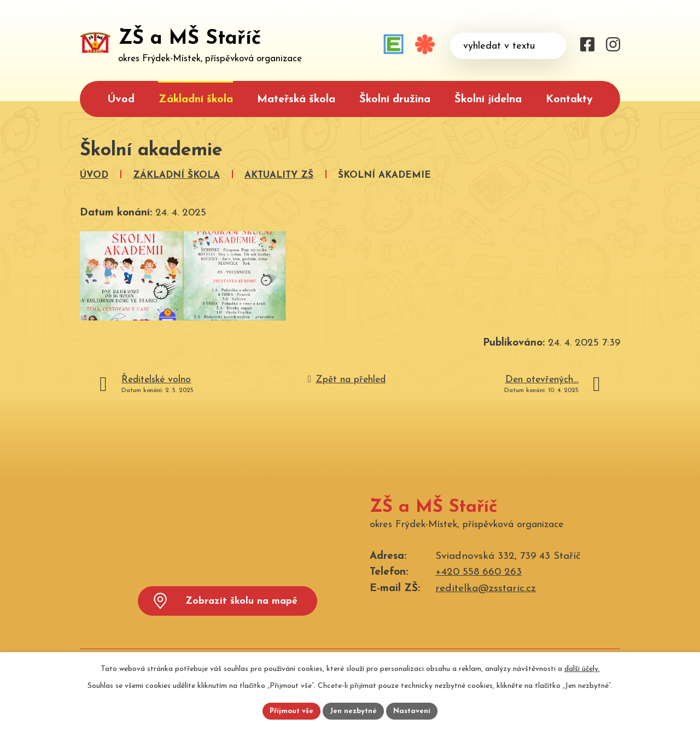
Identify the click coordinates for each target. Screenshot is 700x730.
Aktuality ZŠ (279, 175)
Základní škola (196, 100)
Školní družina (395, 100)
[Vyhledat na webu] (508, 46)
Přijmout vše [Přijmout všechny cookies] (289, 711)
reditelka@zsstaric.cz (486, 589)
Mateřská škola (296, 100)
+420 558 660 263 (479, 572)
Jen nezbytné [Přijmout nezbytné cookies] (354, 711)
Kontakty (569, 100)
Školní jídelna (488, 100)
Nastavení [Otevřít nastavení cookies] (415, 711)
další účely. (582, 667)
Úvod (121, 100)
